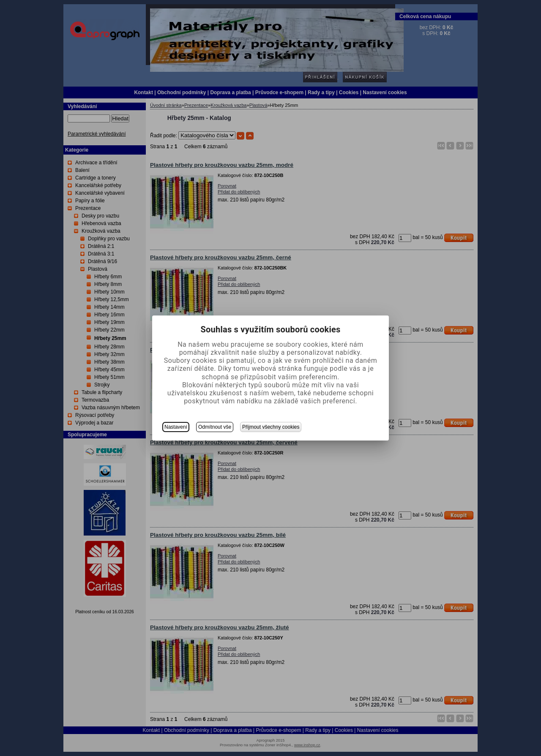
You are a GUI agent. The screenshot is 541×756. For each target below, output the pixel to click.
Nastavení (176, 427)
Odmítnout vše (215, 427)
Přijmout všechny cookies (271, 427)
